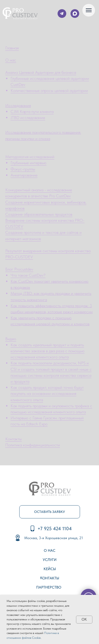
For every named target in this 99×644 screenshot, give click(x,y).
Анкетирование (24, 175)
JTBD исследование (28, 118)
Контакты (13, 439)
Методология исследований (30, 157)
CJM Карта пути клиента (32, 112)
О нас (11, 60)
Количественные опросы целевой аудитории (49, 91)
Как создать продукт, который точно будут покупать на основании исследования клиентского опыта (47, 393)
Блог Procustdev (19, 269)
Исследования (18, 105)
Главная (12, 48)
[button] (50, 512)
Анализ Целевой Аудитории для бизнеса (41, 72)
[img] (20, 13)
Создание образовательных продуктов (39, 214)
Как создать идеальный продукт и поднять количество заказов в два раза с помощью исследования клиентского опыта (48, 351)
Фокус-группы (23, 169)
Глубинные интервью (29, 163)
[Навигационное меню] (89, 10)
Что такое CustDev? (28, 275)
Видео (11, 339)
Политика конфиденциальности (33, 445)
